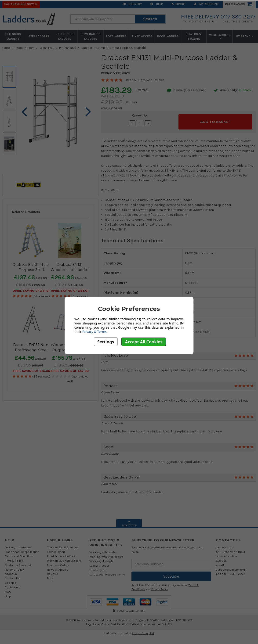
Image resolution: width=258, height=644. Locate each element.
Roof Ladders (168, 36)
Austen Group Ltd (143, 631)
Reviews (53, 571)
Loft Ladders (116, 36)
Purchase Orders (58, 562)
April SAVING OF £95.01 (70, 291)
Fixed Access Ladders (61, 553)
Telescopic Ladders (65, 36)
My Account (206, 4)
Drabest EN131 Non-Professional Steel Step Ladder (31, 350)
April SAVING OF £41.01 (31, 291)
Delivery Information (18, 545)
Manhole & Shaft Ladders (64, 558)
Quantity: (140, 115)
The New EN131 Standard (63, 545)
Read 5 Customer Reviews (145, 80)
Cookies (11, 580)
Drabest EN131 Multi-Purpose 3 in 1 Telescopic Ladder (31, 270)
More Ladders (220, 36)
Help (157, 4)
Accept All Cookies (144, 342)
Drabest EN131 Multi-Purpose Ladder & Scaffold (114, 48)
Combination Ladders (91, 36)
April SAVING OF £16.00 (31, 371)
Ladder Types (98, 567)
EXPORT (179, 4)
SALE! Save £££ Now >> (21, 4)
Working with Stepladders (106, 554)
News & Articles (58, 567)
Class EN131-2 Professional (58, 48)
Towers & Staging (194, 36)
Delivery (132, 4)
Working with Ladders (104, 549)
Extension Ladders (13, 36)
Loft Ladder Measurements (107, 572)
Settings (106, 342)
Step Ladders (39, 36)
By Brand (245, 36)
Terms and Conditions (19, 553)
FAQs (8, 589)
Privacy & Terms (94, 332)
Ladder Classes (100, 563)
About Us (11, 571)
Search (150, 19)
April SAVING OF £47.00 (70, 371)
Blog (50, 576)
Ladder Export (56, 549)
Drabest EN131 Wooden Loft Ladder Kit (70, 270)
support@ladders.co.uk (231, 567)
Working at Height (102, 558)
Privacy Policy (14, 558)
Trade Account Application (22, 549)
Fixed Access (142, 36)
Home (6, 48)
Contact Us (12, 576)
